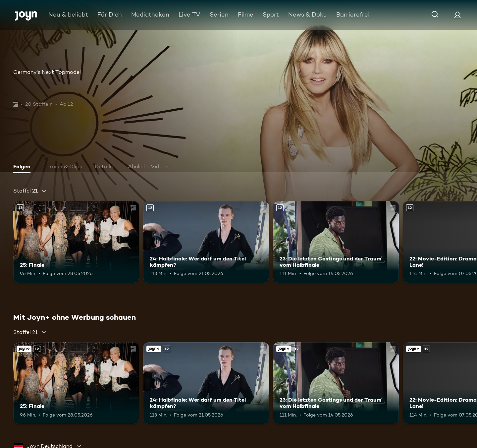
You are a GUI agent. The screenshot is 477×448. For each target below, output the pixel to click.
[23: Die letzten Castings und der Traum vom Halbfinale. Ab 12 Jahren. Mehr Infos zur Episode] (336, 242)
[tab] (24, 167)
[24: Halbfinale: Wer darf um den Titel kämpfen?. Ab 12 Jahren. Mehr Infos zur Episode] (206, 242)
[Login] (457, 15)
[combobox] (30, 191)
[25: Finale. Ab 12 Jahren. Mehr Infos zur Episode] (76, 242)
